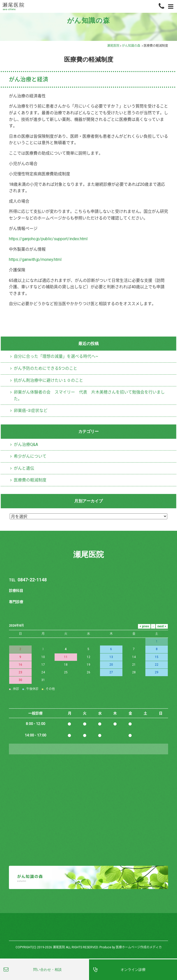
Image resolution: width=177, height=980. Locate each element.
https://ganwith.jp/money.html (38, 448)
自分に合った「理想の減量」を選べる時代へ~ (56, 545)
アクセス (18, 154)
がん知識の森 (131, 235)
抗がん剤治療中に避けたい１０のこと (48, 569)
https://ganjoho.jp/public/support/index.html (52, 428)
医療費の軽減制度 (154, 507)
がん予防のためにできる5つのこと (46, 557)
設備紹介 (18, 113)
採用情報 (18, 175)
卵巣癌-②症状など (31, 599)
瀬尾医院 (113, 235)
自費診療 (18, 72)
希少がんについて (30, 645)
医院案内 (18, 93)
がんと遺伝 (24, 657)
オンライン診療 (24, 51)
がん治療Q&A (26, 633)
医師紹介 (18, 134)
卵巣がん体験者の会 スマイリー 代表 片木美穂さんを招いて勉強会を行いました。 (89, 584)
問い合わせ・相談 (47, 970)
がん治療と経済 (29, 268)
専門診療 (18, 31)
